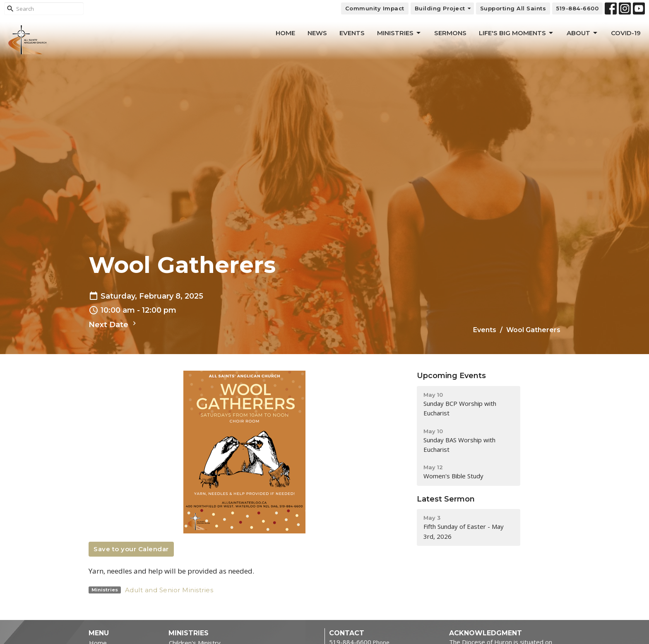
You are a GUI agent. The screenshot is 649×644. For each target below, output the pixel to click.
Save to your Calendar (131, 549)
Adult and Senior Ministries (169, 590)
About (583, 33)
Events (352, 33)
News (317, 33)
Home (285, 33)
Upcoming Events (451, 376)
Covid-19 (626, 33)
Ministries (399, 33)
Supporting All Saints (513, 8)
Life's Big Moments (517, 33)
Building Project (443, 8)
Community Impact (375, 8)
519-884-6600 (577, 8)
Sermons (450, 33)
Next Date (113, 324)
